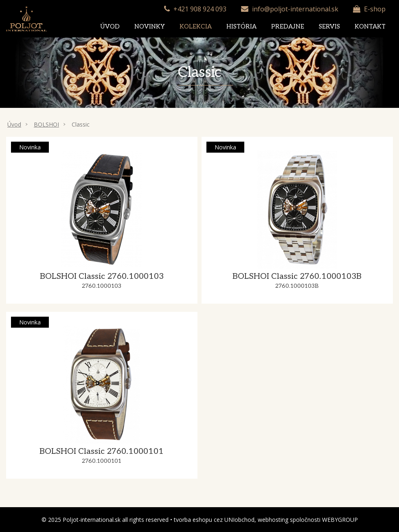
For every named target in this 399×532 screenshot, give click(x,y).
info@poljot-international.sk (295, 9)
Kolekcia (196, 26)
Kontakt (370, 26)
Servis (329, 26)
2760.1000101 (102, 461)
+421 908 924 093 (200, 9)
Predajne (288, 26)
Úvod (110, 26)
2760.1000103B (297, 286)
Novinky (150, 26)
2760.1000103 (102, 286)
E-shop (375, 9)
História (241, 26)
